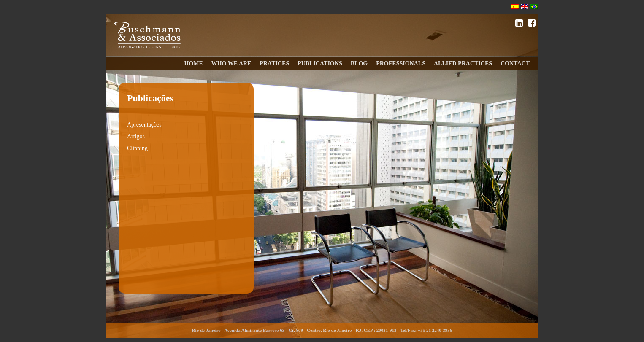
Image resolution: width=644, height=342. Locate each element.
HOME (193, 63)
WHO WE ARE (231, 63)
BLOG (359, 63)
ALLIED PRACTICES (463, 63)
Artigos (136, 136)
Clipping (137, 148)
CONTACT (515, 63)
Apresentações (144, 125)
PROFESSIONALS (401, 63)
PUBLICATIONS (320, 63)
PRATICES (274, 63)
